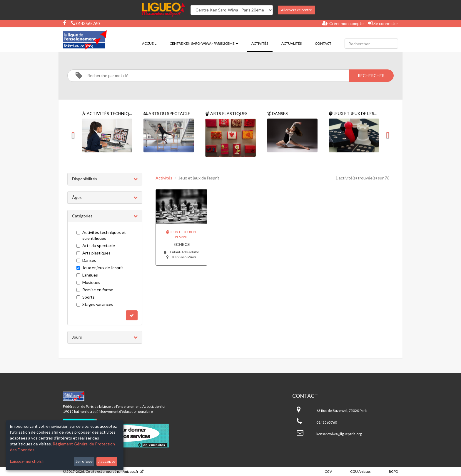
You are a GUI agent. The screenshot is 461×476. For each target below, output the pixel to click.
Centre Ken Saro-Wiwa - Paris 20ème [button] (204, 43)
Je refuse (84, 461)
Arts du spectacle (96, 246)
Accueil (149, 43)
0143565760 (85, 23)
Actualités (292, 43)
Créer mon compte (343, 23)
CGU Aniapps (360, 471)
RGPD (394, 471)
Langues (87, 275)
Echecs (182, 244)
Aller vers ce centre (297, 10)
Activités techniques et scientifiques (101, 235)
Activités (262, 43)
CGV (328, 471)
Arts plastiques (93, 253)
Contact (323, 43)
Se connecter (383, 23)
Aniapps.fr (131, 471)
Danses (86, 260)
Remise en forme (95, 290)
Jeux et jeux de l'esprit (100, 268)
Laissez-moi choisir (27, 461)
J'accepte (107, 461)
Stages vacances (95, 304)
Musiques (88, 282)
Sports (86, 297)
